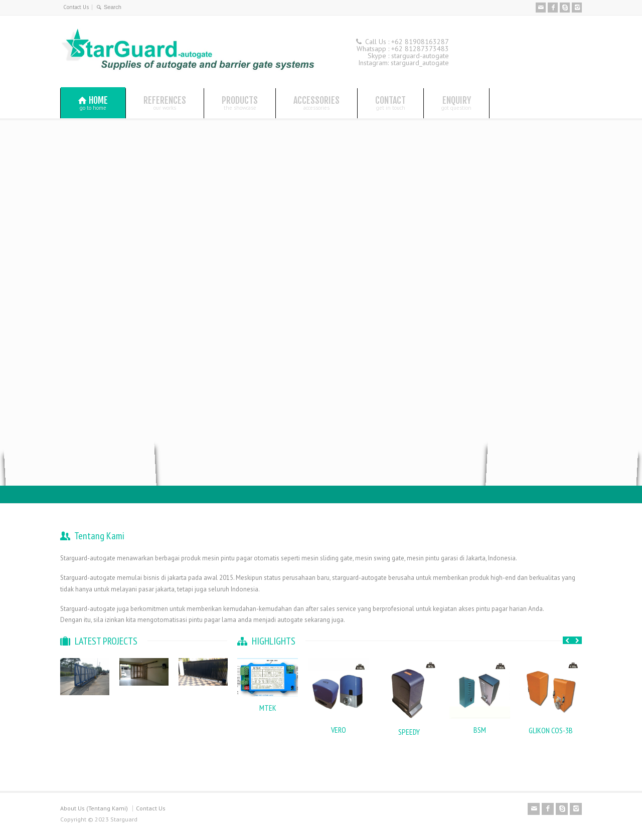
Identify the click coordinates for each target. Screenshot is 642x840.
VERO (339, 730)
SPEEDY (409, 732)
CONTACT (390, 103)
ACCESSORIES (316, 103)
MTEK (268, 708)
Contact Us (76, 7)
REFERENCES (165, 103)
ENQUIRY (456, 103)
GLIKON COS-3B (551, 730)
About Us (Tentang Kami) (94, 808)
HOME (93, 103)
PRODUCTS (240, 103)
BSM (480, 730)
